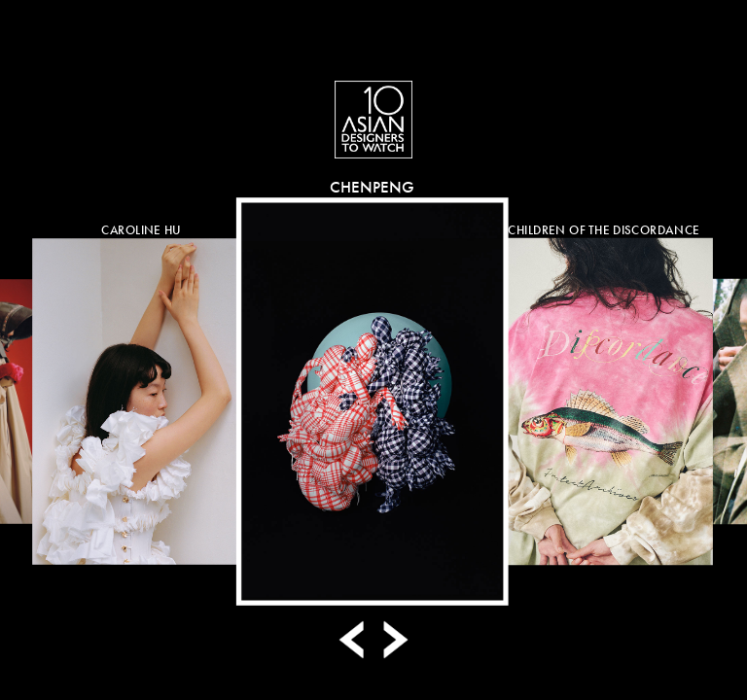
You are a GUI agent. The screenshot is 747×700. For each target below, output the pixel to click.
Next (393, 640)
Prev (354, 640)
